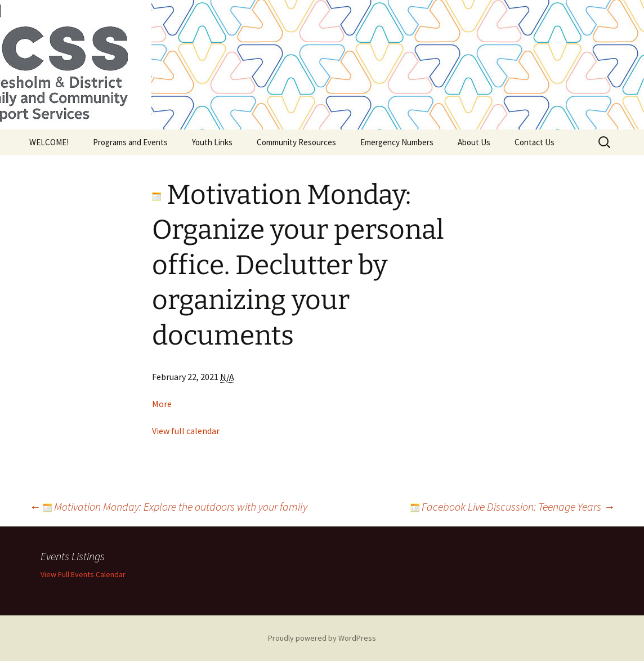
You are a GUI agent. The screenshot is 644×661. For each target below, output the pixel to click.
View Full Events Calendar (83, 574)
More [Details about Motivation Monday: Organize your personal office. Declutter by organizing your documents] (162, 404)
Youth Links (212, 142)
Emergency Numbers (397, 142)
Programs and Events (130, 142)
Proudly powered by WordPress (322, 638)
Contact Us (535, 142)
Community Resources (296, 142)
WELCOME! (49, 142)
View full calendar (186, 431)
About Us (474, 142)
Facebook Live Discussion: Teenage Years (513, 506)
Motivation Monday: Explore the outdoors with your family (168, 506)
